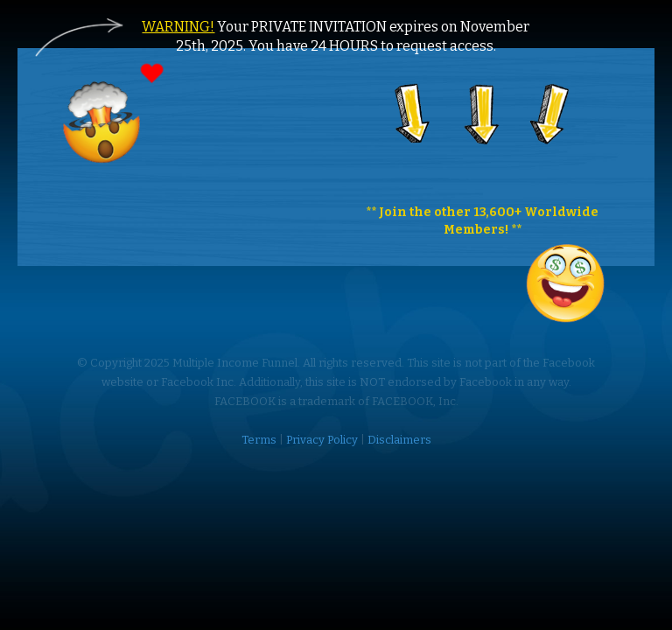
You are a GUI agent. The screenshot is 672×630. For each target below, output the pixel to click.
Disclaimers (399, 440)
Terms (259, 440)
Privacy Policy (322, 440)
